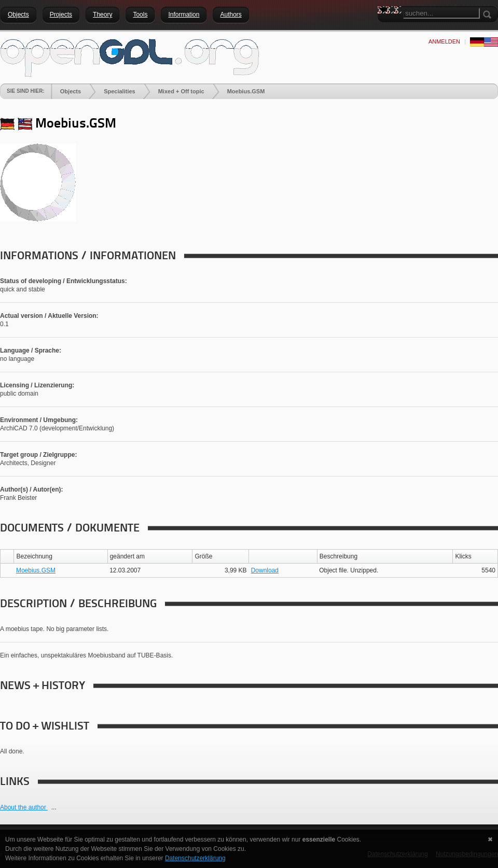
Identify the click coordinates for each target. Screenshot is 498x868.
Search (385, 29)
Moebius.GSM (36, 570)
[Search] (441, 13)
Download (265, 570)
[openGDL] (130, 57)
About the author (24, 807)
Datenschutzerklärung (195, 858)
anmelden (444, 41)
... (54, 807)
